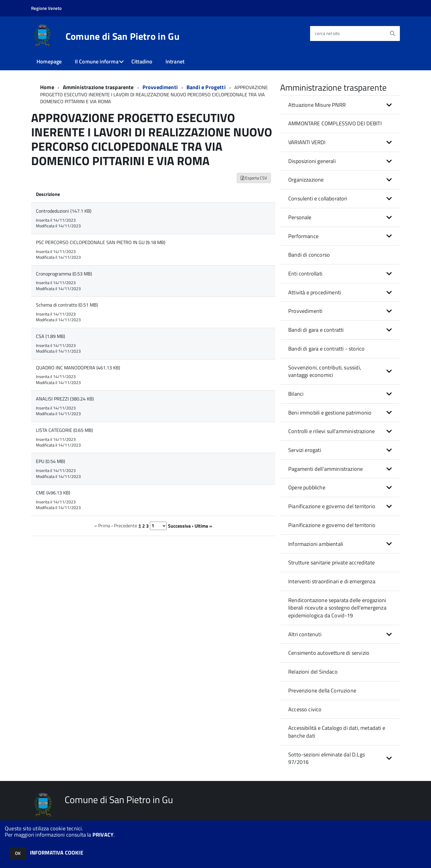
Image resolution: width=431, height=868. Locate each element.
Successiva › (181, 526)
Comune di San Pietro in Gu (123, 36)
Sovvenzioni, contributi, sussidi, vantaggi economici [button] (325, 371)
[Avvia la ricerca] (392, 33)
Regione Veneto (46, 8)
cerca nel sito (327, 33)
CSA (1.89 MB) (50, 336)
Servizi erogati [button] (305, 450)
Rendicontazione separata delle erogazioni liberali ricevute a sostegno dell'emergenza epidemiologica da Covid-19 (337, 608)
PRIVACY (103, 835)
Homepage (49, 61)
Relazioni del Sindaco (313, 672)
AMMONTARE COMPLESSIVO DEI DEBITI (335, 123)
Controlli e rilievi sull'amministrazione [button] (331, 431)
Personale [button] (300, 217)
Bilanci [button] (296, 394)
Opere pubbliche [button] (307, 487)
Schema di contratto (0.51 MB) (67, 305)
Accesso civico (305, 709)
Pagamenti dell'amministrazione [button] (325, 469)
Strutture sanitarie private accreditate (331, 562)
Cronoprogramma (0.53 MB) (64, 274)
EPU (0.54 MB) (50, 461)
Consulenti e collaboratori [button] (318, 198)
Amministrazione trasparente (98, 87)
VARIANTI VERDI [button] (307, 142)
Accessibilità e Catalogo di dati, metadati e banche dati (337, 732)
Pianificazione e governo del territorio (332, 525)
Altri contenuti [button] (305, 634)
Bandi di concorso (309, 255)
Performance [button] (303, 236)
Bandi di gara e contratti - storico (326, 349)
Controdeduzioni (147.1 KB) (64, 211)
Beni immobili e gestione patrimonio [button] (330, 413)
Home (47, 87)
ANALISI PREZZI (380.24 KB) (65, 399)
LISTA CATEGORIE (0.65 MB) (64, 430)
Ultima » (203, 526)
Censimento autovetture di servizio (329, 653)
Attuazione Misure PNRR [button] (317, 105)
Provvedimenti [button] (305, 311)
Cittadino (142, 61)
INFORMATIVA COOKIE (57, 853)
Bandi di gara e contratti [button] (316, 330)
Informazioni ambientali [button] (316, 544)
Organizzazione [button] (306, 180)
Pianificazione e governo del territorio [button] (332, 506)
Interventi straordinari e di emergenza (332, 581)
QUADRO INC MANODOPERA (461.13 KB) (78, 368)
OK (18, 853)
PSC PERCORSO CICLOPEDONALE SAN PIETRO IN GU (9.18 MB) (101, 242)
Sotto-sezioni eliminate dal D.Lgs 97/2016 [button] (327, 758)
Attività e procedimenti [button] (315, 292)
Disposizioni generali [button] (312, 161)
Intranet (175, 61)
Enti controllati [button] (305, 274)
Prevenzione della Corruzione (322, 690)
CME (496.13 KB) (53, 493)
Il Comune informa (97, 61)
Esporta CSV (254, 178)
